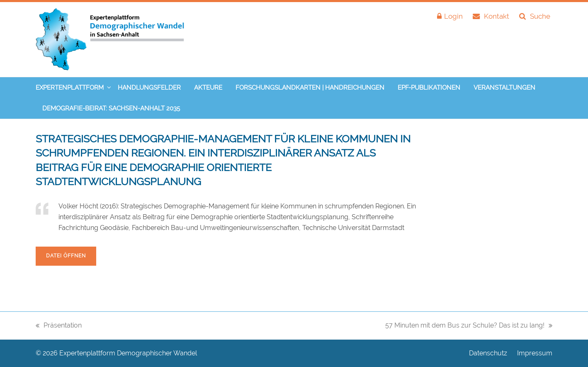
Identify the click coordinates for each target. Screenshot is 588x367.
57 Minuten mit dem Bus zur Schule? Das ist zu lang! (469, 326)
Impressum (535, 354)
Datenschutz (488, 354)
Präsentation (59, 326)
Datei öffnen (66, 256)
